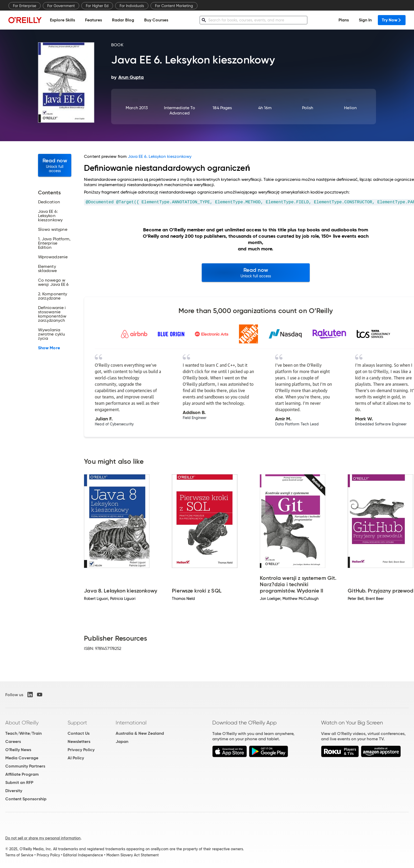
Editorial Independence (83, 855)
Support (77, 723)
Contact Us (79, 733)
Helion (350, 108)
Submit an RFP (19, 782)
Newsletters (79, 741)
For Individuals (132, 6)
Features (93, 20)
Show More (49, 348)
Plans (344, 20)
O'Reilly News (18, 750)
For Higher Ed (97, 6)
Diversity (14, 791)
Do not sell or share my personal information (43, 838)
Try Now (392, 20)
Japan (122, 741)
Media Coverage (22, 758)
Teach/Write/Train (23, 733)
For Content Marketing (174, 6)
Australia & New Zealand (140, 733)
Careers (13, 741)
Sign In (365, 20)
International (131, 723)
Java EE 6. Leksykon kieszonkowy (160, 156)
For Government (61, 6)
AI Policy (76, 758)
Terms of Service (19, 855)
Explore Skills (62, 20)
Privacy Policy (81, 750)
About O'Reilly (22, 723)
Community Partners (25, 766)
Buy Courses (156, 20)
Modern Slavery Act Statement (133, 855)
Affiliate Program (22, 774)
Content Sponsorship (26, 799)
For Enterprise (25, 6)
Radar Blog (123, 20)
